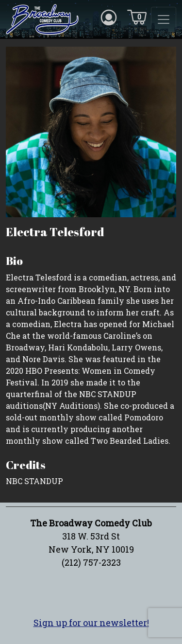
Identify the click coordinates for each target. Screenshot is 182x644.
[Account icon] (109, 17)
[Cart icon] (137, 17)
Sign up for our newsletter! (91, 623)
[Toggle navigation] (164, 19)
